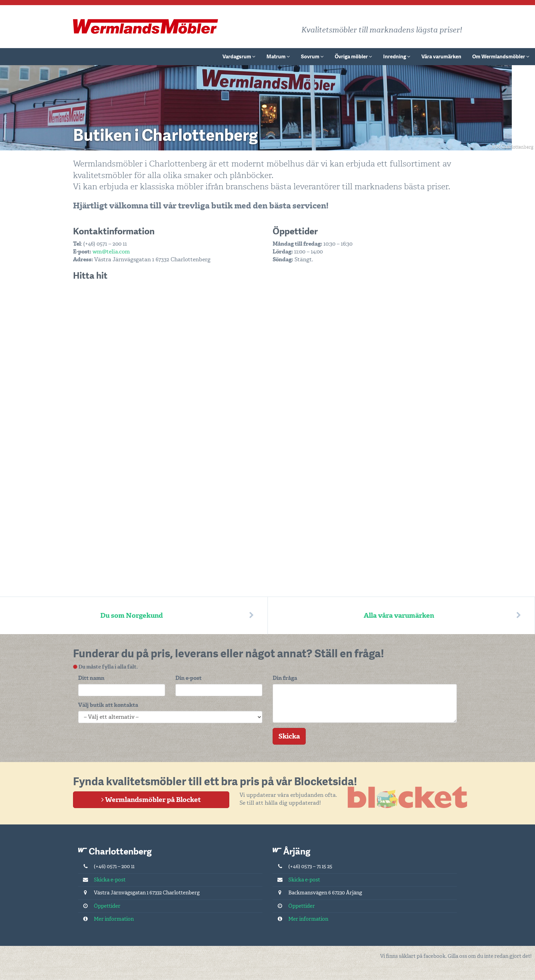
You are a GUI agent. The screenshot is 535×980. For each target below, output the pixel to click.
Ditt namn (91, 678)
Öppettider (99, 906)
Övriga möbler (353, 57)
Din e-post (189, 678)
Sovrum (312, 57)
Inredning (397, 57)
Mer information (106, 919)
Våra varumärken (441, 57)
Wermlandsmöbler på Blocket (151, 800)
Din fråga (285, 678)
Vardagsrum (239, 57)
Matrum (278, 57)
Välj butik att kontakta (108, 705)
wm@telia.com (111, 252)
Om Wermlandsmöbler (501, 57)
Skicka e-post (102, 880)
